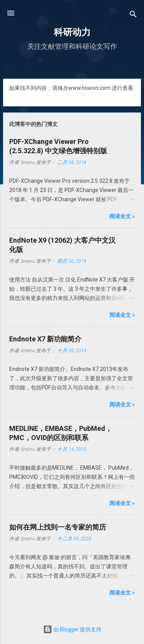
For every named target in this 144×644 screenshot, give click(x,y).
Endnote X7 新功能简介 (45, 339)
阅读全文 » (122, 216)
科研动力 (72, 32)
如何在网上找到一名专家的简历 (58, 527)
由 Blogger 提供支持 (72, 629)
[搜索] (133, 16)
